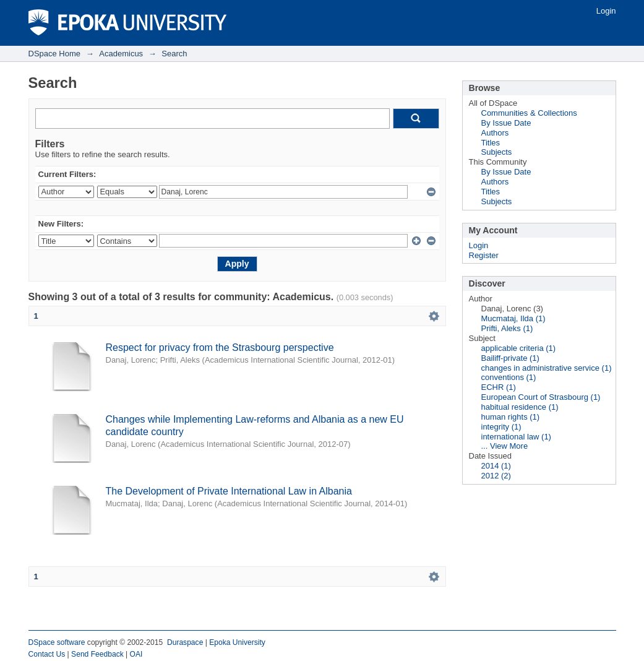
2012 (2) (496, 476)
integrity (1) (501, 427)
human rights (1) (511, 417)
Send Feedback (97, 654)
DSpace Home (55, 54)
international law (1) (516, 437)
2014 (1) (496, 466)
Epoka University (237, 642)
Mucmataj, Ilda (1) (513, 318)
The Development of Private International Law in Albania (229, 491)
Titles (491, 143)
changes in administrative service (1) (547, 368)
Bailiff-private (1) (510, 358)
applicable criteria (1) (519, 348)
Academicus (121, 54)
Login (606, 11)
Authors (495, 133)
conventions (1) (509, 377)
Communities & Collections (529, 113)
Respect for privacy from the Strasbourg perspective (220, 348)
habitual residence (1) (520, 407)
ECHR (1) (499, 387)
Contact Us (47, 654)
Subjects (497, 152)
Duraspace (185, 642)
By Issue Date (506, 123)
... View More (505, 446)
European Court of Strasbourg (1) (541, 397)
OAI (136, 654)
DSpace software (57, 642)
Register (484, 255)
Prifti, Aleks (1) (507, 328)
